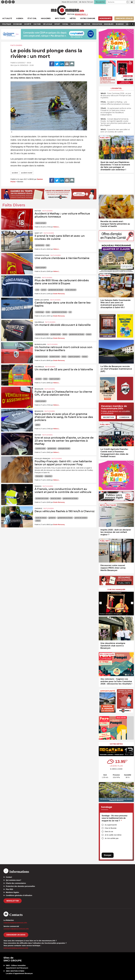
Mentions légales (12, 892)
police (38, 425)
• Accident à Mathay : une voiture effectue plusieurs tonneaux (115, 103)
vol (70, 312)
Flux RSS (9, 889)
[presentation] (100, 603)
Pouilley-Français (42, 459)
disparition (48, 476)
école (48, 312)
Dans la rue (109, 832)
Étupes (38, 278)
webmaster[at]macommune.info (16, 948)
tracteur (85, 357)
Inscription (108, 417)
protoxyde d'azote (64, 449)
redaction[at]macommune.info (15, 923)
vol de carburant (71, 290)
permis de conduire (81, 518)
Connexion (124, 417)
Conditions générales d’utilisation (19, 895)
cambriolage (40, 312)
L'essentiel (116, 88)
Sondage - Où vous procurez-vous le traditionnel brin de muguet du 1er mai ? (115, 818)
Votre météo (116, 744)
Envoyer (108, 855)
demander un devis (16, 935)
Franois (38, 486)
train (48, 245)
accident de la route (42, 334)
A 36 (37, 290)
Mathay (38, 211)
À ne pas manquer (116, 590)
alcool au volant (56, 498)
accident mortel (27, 173)
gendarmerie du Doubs (56, 290)
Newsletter (13, 901)
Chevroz (38, 508)
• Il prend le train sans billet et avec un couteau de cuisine (115, 131)
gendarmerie (40, 245)
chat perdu (39, 476)
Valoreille (39, 322)
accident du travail (41, 357)
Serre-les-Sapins (42, 300)
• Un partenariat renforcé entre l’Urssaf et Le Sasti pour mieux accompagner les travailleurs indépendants (116, 112)
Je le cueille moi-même (113, 835)
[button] (127, 2)
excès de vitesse (41, 518)
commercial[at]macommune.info (16, 929)
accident (15, 173)
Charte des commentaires (16, 883)
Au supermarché (111, 825)
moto (45, 379)
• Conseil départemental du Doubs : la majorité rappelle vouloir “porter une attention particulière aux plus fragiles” (116, 122)
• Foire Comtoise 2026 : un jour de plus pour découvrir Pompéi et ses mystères (116, 96)
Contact (9, 877)
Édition (71, 14)
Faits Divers (16, 45)
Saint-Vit (39, 233)
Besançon (39, 389)
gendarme (52, 518)
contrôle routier (40, 449)
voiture (38, 521)
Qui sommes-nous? (14, 880)
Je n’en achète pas (112, 838)
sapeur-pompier (41, 223)
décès (65, 334)
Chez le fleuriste (111, 828)
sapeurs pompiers (74, 357)
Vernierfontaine (42, 255)
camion (44, 290)
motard (89, 334)
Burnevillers (40, 344)
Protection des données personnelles (20, 886)
